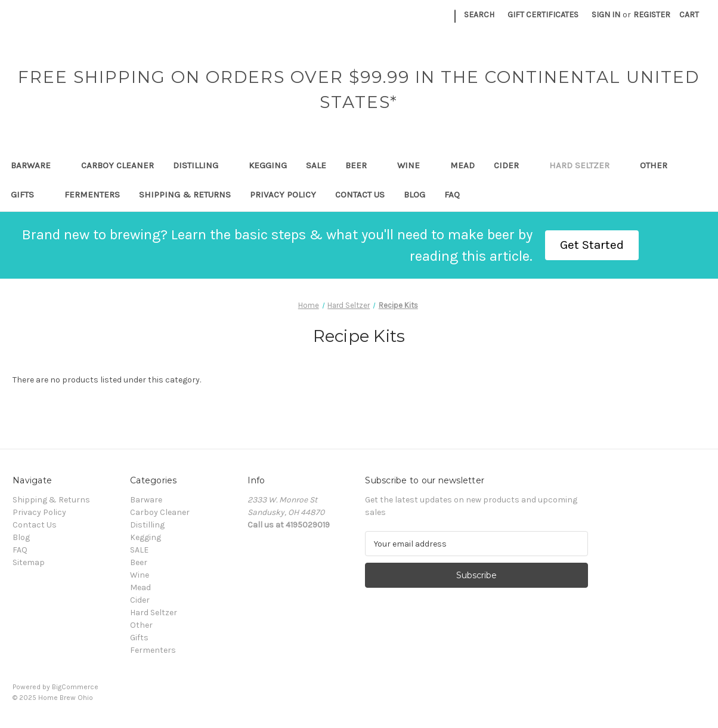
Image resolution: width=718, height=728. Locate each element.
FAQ (452, 195)
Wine (414, 165)
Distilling (201, 165)
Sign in (606, 15)
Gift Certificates (543, 15)
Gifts (28, 195)
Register (652, 15)
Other (659, 165)
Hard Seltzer (585, 165)
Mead (462, 165)
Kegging (268, 165)
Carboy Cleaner (117, 165)
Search (479, 15)
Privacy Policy (283, 195)
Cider (512, 165)
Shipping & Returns (185, 195)
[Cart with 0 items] (689, 15)
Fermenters (92, 195)
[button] (592, 245)
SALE (316, 165)
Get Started (592, 245)
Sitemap (29, 562)
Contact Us (360, 195)
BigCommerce (75, 687)
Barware (36, 165)
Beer (362, 165)
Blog (414, 195)
